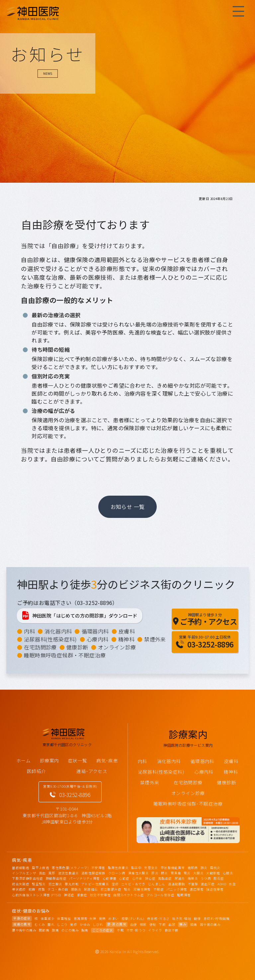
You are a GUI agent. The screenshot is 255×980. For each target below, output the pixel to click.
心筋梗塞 (110, 878)
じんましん (157, 884)
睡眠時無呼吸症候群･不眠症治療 (188, 804)
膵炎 (165, 873)
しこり (62, 925)
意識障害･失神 (85, 919)
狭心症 (150, 878)
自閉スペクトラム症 (129, 895)
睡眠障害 (184, 895)
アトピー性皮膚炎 (95, 884)
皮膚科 (127, 631)
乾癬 (32, 889)
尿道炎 (180, 878)
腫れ (51, 925)
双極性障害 (142, 889)
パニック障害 (177, 889)
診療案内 (49, 760)
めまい (113, 919)
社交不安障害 (100, 895)
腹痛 (55, 930)
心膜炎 (228, 873)
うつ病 (206, 878)
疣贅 (42, 889)
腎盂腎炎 (39, 884)
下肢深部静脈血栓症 (28, 878)
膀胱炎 (76, 889)
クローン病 (117, 873)
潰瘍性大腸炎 (138, 873)
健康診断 (77, 647)
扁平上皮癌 (41, 868)
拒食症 (82, 895)
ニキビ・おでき (133, 884)
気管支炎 (151, 868)
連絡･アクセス (92, 771)
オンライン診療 (117, 647)
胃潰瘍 (176, 873)
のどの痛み (70, 930)
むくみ (40, 925)
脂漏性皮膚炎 (118, 868)
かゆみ (85, 925)
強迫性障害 (215, 889)
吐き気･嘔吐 (182, 919)
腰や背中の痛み (24, 930)
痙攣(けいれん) (133, 919)
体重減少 (48, 919)
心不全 (137, 878)
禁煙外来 (155, 639)
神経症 (69, 895)
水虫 (232, 884)
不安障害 (98, 868)
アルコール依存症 (161, 895)
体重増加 (64, 919)
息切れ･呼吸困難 (216, 919)
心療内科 (98, 639)
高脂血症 (165, 878)
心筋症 (124, 878)
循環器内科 (95, 631)
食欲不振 (172, 930)
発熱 (102, 919)
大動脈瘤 (213, 873)
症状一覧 (78, 760)
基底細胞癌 (21, 868)
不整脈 (193, 884)
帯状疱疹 (19, 889)
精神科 (126, 639)
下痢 (162, 925)
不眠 (120, 930)
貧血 (42, 873)
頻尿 (143, 925)
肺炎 (204, 868)
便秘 (153, 925)
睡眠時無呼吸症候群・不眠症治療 (65, 655)
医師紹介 (37, 771)
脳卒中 (136, 868)
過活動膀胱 (177, 884)
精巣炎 (193, 878)
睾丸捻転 (72, 884)
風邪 (52, 873)
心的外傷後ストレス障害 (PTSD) (37, 895)
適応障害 (197, 889)
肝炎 (155, 873)
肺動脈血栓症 (56, 878)
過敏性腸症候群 (93, 873)
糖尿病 (193, 868)
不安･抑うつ (136, 930)
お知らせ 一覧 (128, 507)
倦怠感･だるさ (158, 919)
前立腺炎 (55, 884)
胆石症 (219, 878)
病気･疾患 (107, 760)
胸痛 (85, 930)
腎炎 (127, 889)
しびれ (98, 925)
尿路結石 (91, 889)
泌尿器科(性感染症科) (50, 639)
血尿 (172, 925)
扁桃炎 (215, 868)
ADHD (222, 884)
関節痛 (44, 930)
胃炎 (187, 873)
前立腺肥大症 (111, 889)
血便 (134, 925)
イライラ (155, 930)
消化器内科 (58, 631)
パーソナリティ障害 (85, 878)
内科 (29, 631)
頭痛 (194, 925)
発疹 (74, 925)
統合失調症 (21, 884)
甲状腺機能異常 (173, 868)
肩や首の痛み (210, 925)
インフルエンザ (24, 873)
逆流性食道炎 (68, 873)
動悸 (197, 919)
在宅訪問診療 (40, 647)
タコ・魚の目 (58, 889)
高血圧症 (208, 884)
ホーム (23, 760)
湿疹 (115, 884)
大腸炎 (198, 873)
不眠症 (159, 889)
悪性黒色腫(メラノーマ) (70, 868)
